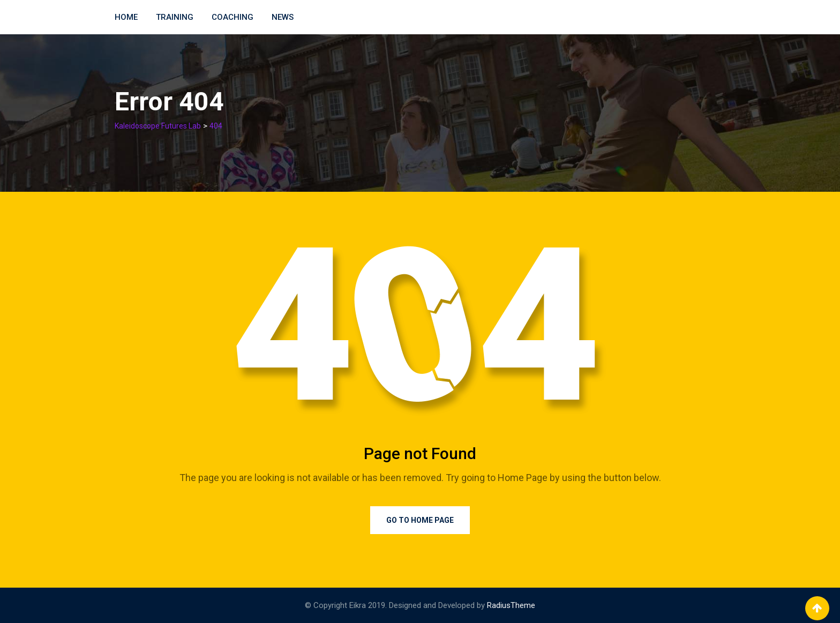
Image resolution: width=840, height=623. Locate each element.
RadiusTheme (511, 605)
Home (126, 17)
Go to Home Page (420, 520)
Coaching (232, 17)
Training (175, 17)
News (283, 17)
